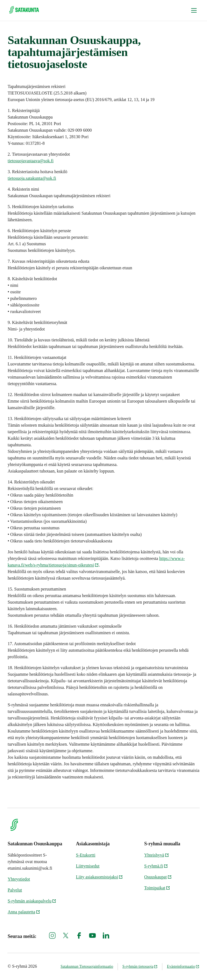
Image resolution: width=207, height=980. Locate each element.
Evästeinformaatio (183, 966)
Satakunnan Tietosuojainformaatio (87, 966)
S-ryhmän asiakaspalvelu (32, 901)
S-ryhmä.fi (156, 866)
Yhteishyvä (157, 855)
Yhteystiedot (19, 879)
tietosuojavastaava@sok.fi (31, 161)
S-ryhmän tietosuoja (140, 966)
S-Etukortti (86, 855)
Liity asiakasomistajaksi (99, 877)
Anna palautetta (24, 912)
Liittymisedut (88, 866)
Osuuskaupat (158, 877)
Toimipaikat (157, 888)
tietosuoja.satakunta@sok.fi (32, 178)
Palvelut (15, 890)
